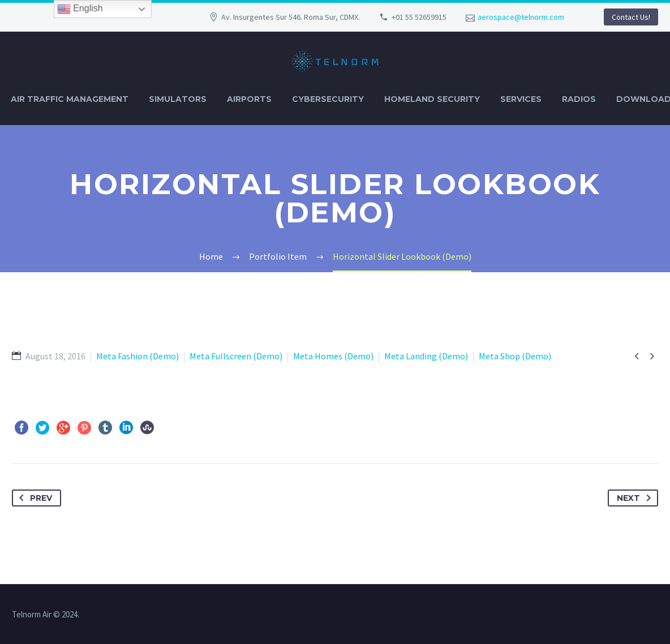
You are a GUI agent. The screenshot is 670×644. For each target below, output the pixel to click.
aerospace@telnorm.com (521, 17)
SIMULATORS (178, 99)
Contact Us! (631, 17)
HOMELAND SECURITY (432, 99)
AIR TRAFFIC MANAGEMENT (70, 99)
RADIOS (579, 99)
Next (636, 498)
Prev (33, 498)
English (80, 9)
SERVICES (521, 99)
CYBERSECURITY (328, 99)
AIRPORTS (249, 99)
